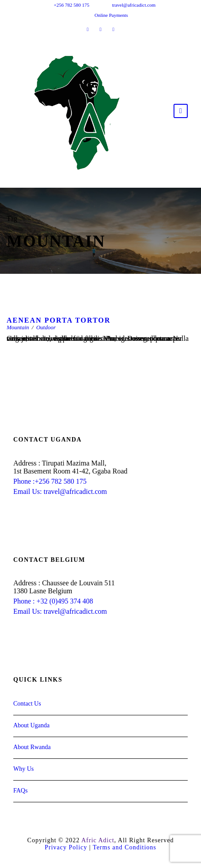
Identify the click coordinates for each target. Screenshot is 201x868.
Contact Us (27, 704)
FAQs (20, 791)
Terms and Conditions (125, 847)
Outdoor (46, 327)
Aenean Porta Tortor (59, 320)
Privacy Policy (66, 847)
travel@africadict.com (134, 5)
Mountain (18, 327)
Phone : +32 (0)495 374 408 (53, 601)
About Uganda (31, 725)
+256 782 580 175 (71, 5)
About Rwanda (32, 747)
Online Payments (111, 15)
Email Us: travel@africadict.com (60, 491)
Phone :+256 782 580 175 (50, 481)
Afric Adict (98, 840)
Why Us (23, 769)
